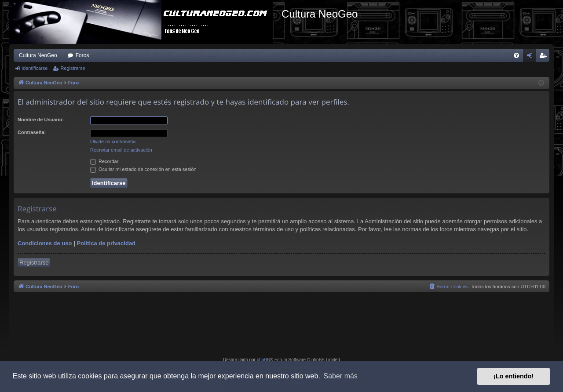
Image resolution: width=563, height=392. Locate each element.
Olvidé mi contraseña (113, 142)
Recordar (104, 161)
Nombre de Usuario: (41, 120)
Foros (82, 55)
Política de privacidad (106, 243)
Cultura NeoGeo (38, 55)
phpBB (263, 360)
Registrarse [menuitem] (545, 57)
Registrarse (73, 68)
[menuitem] (516, 55)
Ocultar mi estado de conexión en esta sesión (143, 169)
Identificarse (35, 68)
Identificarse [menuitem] (532, 57)
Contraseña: (32, 132)
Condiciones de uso (45, 243)
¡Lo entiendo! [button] (514, 376)
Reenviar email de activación (121, 150)
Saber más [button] (341, 376)
